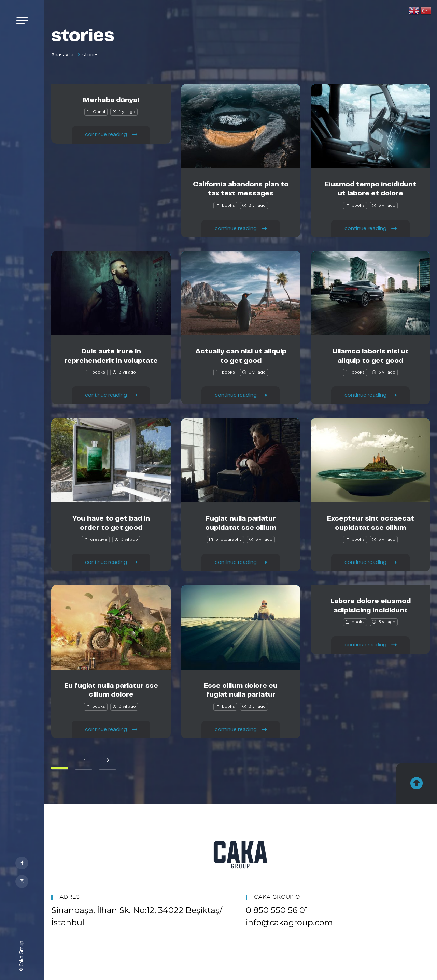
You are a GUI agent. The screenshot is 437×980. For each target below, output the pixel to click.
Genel (99, 112)
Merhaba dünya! (111, 100)
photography (229, 539)
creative (99, 539)
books (228, 206)
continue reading (111, 134)
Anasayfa (62, 54)
